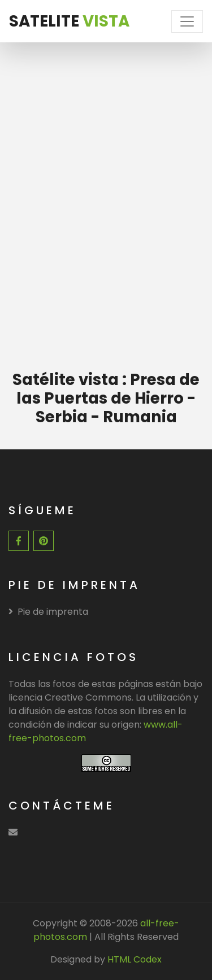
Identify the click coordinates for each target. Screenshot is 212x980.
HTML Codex (135, 959)
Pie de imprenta (48, 612)
